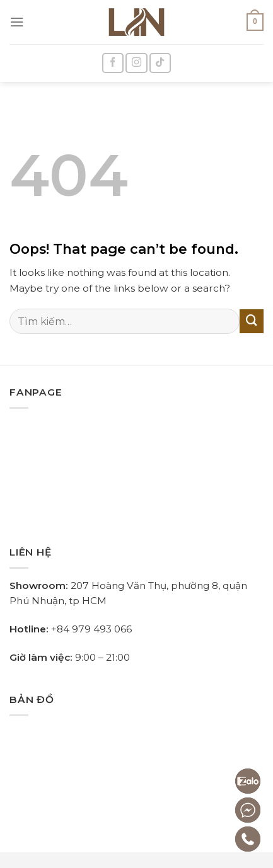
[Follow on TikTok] (160, 63)
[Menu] (17, 22)
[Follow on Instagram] (136, 63)
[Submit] (252, 321)
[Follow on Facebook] (113, 63)
